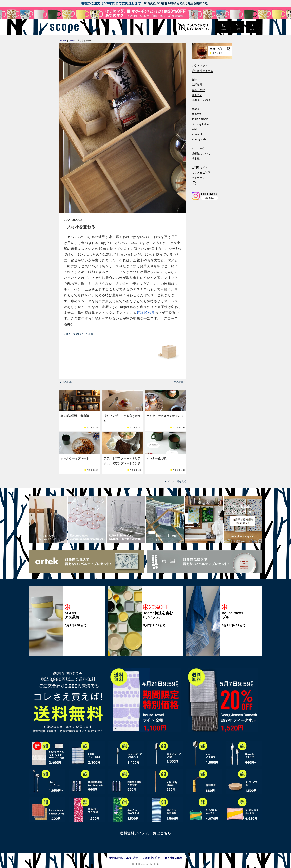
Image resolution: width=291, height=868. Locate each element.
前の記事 (179, 382)
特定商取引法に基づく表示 (124, 858)
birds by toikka (201, 124)
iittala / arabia (200, 119)
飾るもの (197, 95)
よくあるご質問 (201, 172)
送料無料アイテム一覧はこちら (145, 833)
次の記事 (67, 382)
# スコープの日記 (73, 334)
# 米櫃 (90, 334)
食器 (194, 80)
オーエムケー (200, 148)
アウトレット (200, 66)
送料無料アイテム (202, 71)
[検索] (194, 183)
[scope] (63, 27)
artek (195, 129)
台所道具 (197, 85)
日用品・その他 (201, 100)
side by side (199, 139)
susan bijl (197, 134)
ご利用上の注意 (152, 858)
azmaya (196, 114)
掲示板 (196, 159)
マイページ (198, 178)
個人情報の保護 (173, 858)
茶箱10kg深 (146, 313)
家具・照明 (198, 90)
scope (195, 109)
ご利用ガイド (200, 167)
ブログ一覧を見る (177, 481)
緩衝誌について (201, 153)
